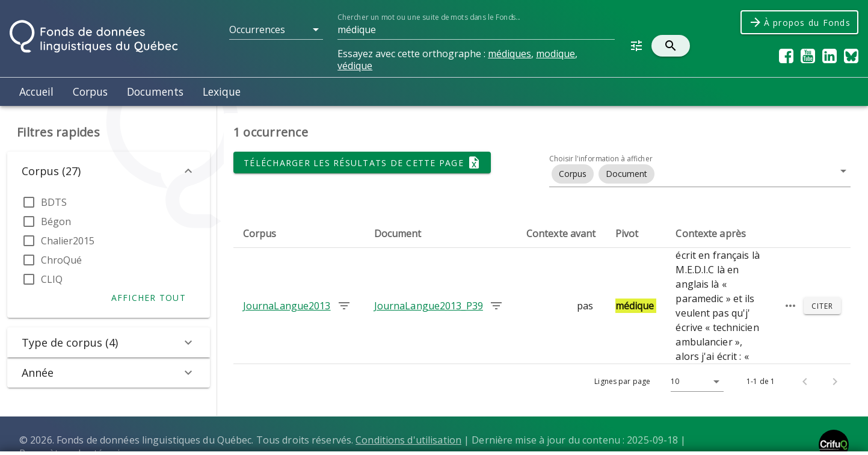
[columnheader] (299, 234)
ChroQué (61, 260)
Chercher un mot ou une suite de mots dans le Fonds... (429, 17)
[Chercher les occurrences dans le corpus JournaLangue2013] (344, 306)
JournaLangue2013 (287, 306)
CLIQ (52, 279)
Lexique (222, 91)
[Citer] (822, 306)
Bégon (56, 221)
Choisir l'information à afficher (601, 159)
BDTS (54, 202)
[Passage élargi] (790, 306)
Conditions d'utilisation (408, 440)
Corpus (90, 91)
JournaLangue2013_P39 (429, 306)
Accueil (36, 91)
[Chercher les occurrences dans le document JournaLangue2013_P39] (496, 306)
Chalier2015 (68, 241)
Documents (155, 91)
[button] (276, 29)
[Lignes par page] (694, 382)
